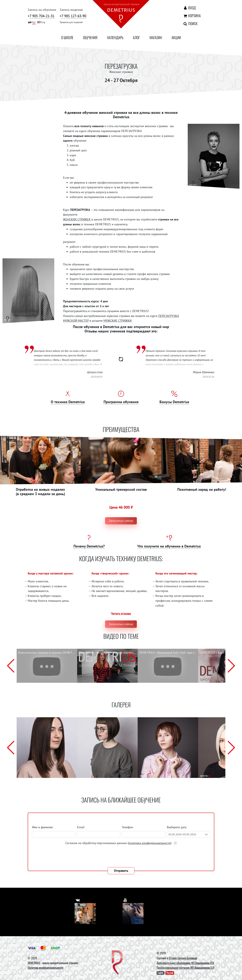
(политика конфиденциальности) (150, 843)
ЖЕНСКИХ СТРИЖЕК (77, 219)
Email (81, 827)
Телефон (127, 827)
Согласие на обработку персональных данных (119, 843)
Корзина (192, 15)
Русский (170, 973)
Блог (136, 37)
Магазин (156, 37)
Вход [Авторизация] (189, 8)
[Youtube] (133, 914)
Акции (176, 37)
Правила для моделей (71, 22)
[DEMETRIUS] (117, 963)
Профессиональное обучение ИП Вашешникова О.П (185, 968)
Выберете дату (177, 827)
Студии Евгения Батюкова (183, 958)
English (160, 973)
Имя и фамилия (42, 827)
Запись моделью (71, 10)
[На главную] (121, 15)
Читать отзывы (121, 613)
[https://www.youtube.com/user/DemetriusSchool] (126, 899)
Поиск (190, 23)
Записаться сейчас (121, 521)
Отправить (121, 871)
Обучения (90, 37)
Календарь (115, 37)
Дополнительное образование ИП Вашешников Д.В (185, 963)
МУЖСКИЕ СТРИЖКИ (118, 321)
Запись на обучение (42, 10)
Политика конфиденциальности (45, 968)
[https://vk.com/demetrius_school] (78, 899)
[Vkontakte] (85, 914)
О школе (67, 37)
